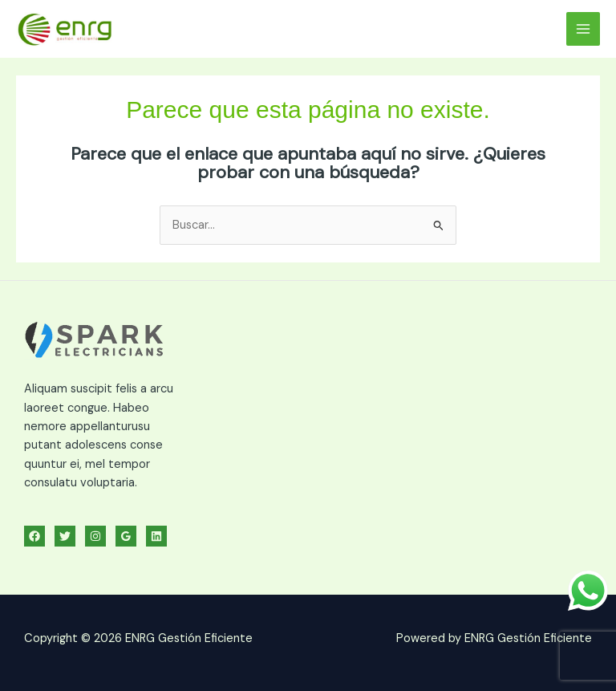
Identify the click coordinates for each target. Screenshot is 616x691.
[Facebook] (34, 536)
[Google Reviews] (126, 536)
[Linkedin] (156, 536)
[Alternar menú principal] (583, 29)
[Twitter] (65, 536)
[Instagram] (95, 536)
